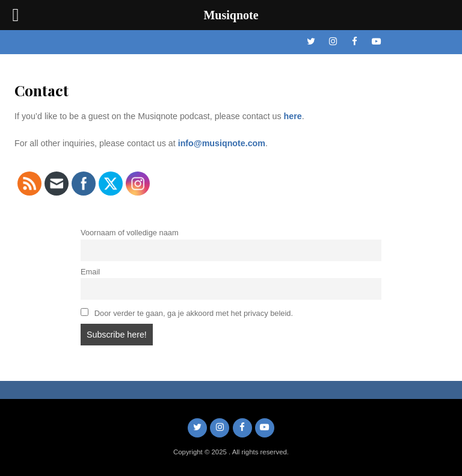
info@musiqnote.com (222, 143)
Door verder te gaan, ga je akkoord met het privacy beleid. (187, 313)
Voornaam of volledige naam (130, 233)
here (293, 116)
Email (90, 272)
